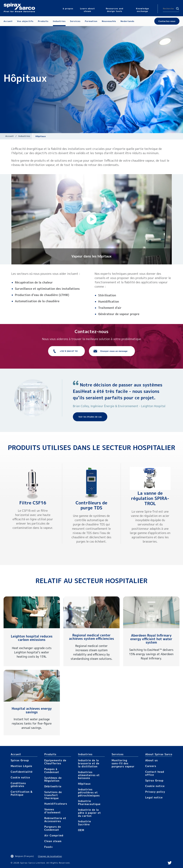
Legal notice (154, 797)
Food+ (49, 847)
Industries (24, 136)
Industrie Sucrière (85, 823)
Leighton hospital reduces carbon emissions (32, 638)
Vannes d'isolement (53, 811)
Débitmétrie (53, 786)
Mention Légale (21, 766)
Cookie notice (20, 777)
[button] (92, 219)
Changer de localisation (50, 856)
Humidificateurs (56, 804)
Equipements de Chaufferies (55, 762)
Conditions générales (18, 785)
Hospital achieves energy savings (32, 710)
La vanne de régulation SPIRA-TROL (150, 498)
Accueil (10, 136)
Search (177, 9)
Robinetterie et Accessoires (55, 820)
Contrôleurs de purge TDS (91, 505)
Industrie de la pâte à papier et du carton (89, 813)
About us (151, 760)
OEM (81, 830)
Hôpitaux (84, 784)
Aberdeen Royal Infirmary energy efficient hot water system (151, 639)
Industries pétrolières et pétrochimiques (89, 792)
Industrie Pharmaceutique (89, 803)
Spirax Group (20, 760)
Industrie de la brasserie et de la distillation (89, 763)
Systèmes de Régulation (53, 779)
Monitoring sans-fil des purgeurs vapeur (123, 763)
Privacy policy (155, 792)
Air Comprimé (54, 835)
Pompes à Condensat (52, 771)
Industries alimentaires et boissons (89, 775)
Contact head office (155, 773)
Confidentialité (22, 772)
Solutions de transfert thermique (53, 795)
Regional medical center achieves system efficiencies (92, 637)
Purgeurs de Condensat (53, 828)
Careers (151, 766)
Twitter (170, 863)
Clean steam (53, 841)
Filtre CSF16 (33, 503)
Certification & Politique (22, 793)
